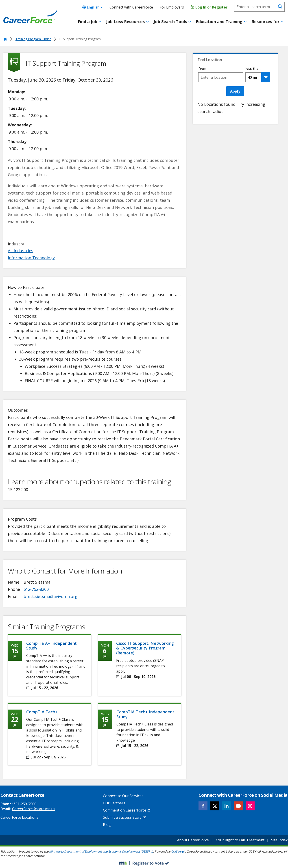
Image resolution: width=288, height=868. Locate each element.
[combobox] (221, 77)
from (202, 69)
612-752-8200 (36, 589)
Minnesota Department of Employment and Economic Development (101, 851)
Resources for (265, 22)
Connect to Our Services (123, 796)
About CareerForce (193, 840)
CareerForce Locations (19, 817)
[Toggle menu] (100, 22)
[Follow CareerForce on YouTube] (238, 806)
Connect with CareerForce (131, 7)
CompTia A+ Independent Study (51, 646)
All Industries (21, 251)
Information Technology (31, 258)
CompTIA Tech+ (42, 712)
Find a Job (88, 22)
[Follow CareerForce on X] (215, 806)
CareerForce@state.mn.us (34, 809)
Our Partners (114, 803)
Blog (107, 825)
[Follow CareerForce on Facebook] (203, 806)
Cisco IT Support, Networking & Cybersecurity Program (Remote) (145, 648)
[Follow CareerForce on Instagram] (250, 806)
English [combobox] (93, 7)
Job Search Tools (170, 22)
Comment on (127, 810)
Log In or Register (209, 7)
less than (253, 69)
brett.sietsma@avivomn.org (50, 596)
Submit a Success (124, 817)
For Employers (172, 7)
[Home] (30, 17)
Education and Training (219, 22)
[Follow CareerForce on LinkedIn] (227, 806)
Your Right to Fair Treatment (240, 840)
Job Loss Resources (125, 22)
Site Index (279, 840)
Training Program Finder (33, 39)
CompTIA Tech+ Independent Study (145, 714)
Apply (235, 91)
